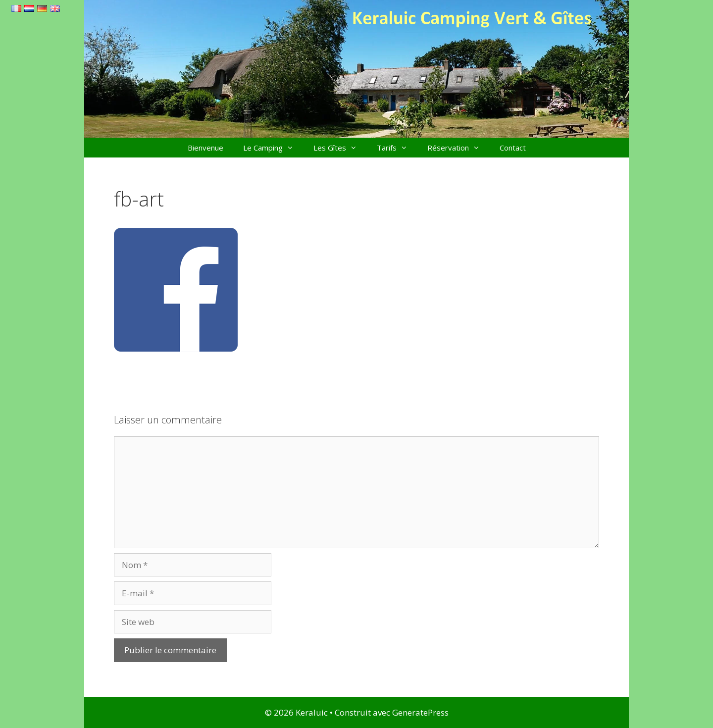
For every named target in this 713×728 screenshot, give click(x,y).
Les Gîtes (340, 148)
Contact (513, 148)
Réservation (458, 148)
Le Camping (273, 148)
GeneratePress (420, 712)
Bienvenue (205, 148)
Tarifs (397, 148)
